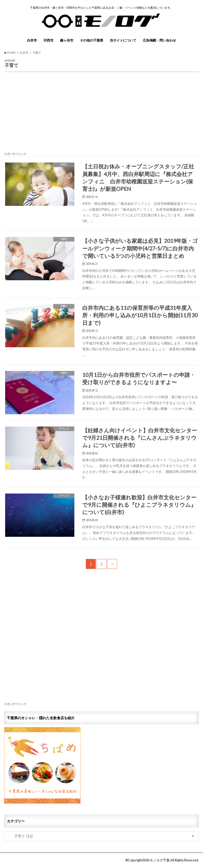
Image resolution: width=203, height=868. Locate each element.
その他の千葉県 (92, 40)
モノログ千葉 (160, 860)
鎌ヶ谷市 (67, 40)
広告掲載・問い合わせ (159, 40)
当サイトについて (123, 40)
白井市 (32, 40)
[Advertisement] (101, 115)
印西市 (49, 40)
